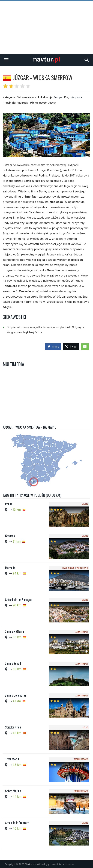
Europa (58, 97)
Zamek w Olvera (14, 631)
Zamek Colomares (16, 695)
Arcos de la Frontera (17, 823)
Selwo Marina (13, 791)
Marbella (10, 568)
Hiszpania (76, 97)
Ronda (9, 504)
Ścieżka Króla (13, 727)
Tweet (71, 347)
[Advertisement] (46, 27)
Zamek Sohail (13, 663)
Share (53, 347)
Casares (10, 536)
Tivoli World (12, 759)
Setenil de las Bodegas (19, 600)
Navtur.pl (30, 864)
